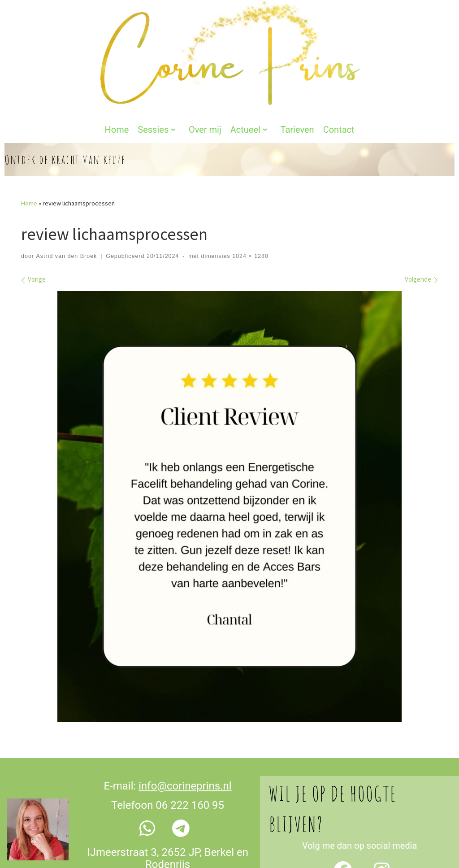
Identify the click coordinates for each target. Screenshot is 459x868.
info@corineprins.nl (185, 738)
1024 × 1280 (249, 208)
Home (29, 155)
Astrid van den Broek (66, 208)
